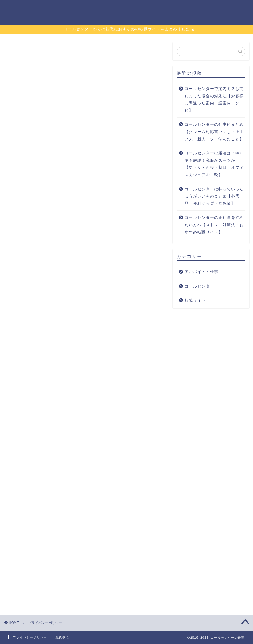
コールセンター (147, 9)
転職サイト (112, 9)
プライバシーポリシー (30, 637)
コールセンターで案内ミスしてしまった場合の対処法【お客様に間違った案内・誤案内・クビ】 (214, 100)
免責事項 (62, 637)
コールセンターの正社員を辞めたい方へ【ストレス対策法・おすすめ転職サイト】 (214, 225)
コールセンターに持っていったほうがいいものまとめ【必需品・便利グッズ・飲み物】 (214, 196)
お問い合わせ (230, 9)
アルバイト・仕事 (190, 9)
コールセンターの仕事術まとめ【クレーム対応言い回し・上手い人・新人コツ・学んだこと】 (214, 132)
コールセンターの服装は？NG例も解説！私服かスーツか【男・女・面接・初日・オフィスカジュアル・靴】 (214, 164)
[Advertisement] (85, 540)
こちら (153, 203)
